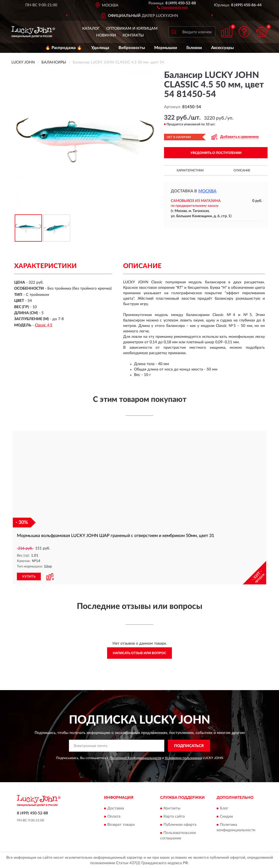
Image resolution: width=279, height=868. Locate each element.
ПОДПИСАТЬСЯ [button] (189, 745)
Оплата (114, 816)
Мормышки (166, 48)
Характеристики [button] (190, 170)
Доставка (116, 808)
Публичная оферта (180, 824)
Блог (224, 808)
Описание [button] (242, 170)
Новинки (106, 35)
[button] (172, 7)
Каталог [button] (91, 29)
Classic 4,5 (44, 325)
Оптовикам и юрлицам (132, 29)
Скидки (226, 816)
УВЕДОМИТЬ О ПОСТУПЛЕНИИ (216, 153)
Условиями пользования (183, 758)
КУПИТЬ (29, 576)
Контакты (133, 35)
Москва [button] (207, 191)
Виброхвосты (132, 48)
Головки (194, 48)
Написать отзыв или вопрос (139, 653)
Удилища (100, 48)
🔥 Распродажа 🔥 (64, 48)
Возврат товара (121, 824)
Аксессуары (222, 48)
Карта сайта (174, 816)
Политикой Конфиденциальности (135, 758)
